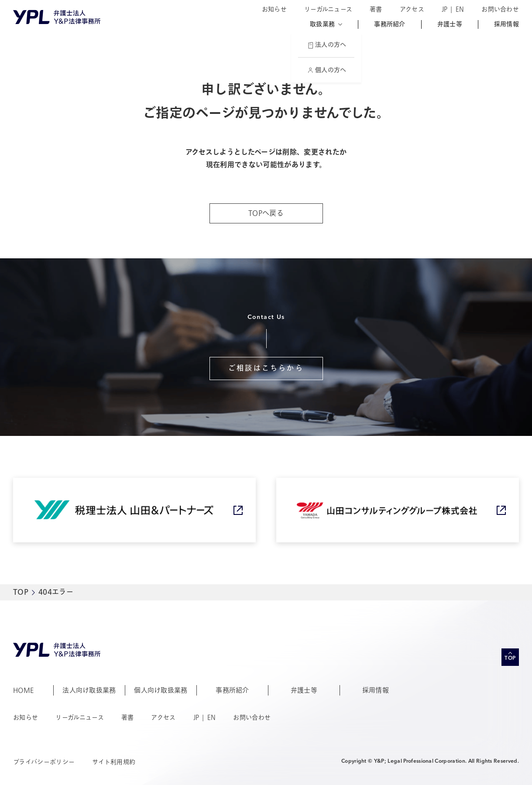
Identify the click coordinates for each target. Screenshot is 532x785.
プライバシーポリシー (44, 762)
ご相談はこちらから (266, 368)
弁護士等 (450, 24)
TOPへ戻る (266, 213)
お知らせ (274, 9)
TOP (21, 592)
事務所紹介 (390, 24)
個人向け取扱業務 (161, 690)
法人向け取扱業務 (89, 690)
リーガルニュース (328, 9)
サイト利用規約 (114, 762)
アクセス (412, 9)
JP (445, 9)
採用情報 (506, 24)
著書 (376, 9)
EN (460, 9)
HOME (23, 690)
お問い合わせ (500, 9)
